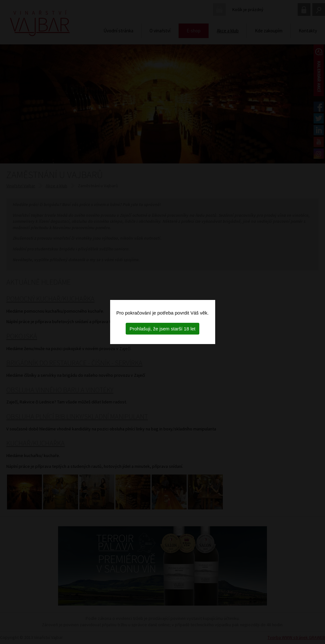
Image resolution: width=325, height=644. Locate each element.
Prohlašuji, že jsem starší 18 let (162, 329)
